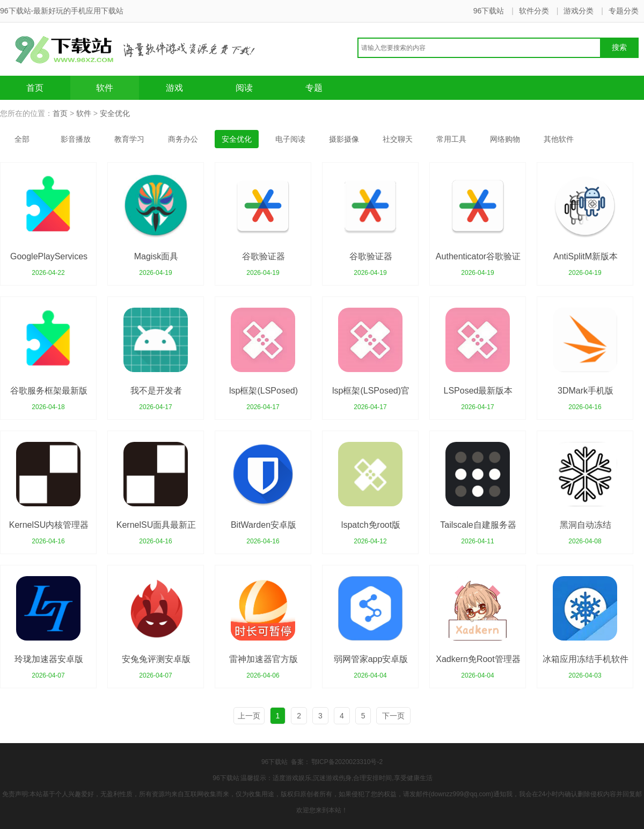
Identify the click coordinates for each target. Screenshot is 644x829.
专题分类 (624, 11)
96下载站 (489, 11)
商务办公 (183, 139)
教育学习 (129, 139)
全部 (22, 139)
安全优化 (115, 113)
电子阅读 (290, 139)
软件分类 (534, 11)
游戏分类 (579, 11)
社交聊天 (398, 139)
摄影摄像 (344, 139)
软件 (105, 88)
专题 (314, 88)
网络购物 (505, 139)
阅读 (244, 88)
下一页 (393, 716)
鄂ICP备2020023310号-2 (347, 762)
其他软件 (559, 139)
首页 (35, 88)
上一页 (249, 716)
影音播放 (76, 139)
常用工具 (451, 139)
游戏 (174, 88)
